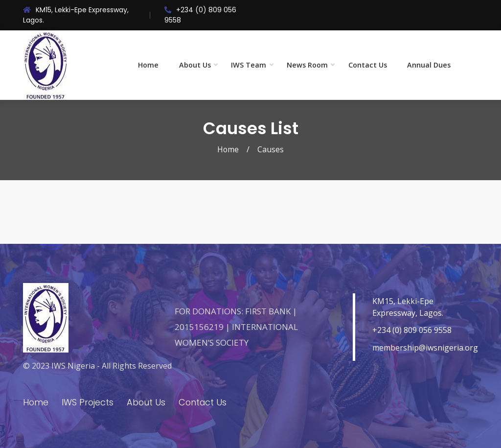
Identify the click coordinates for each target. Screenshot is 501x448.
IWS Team (249, 65)
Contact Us (368, 65)
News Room (307, 65)
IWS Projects (88, 402)
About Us (195, 65)
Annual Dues (429, 65)
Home (148, 65)
